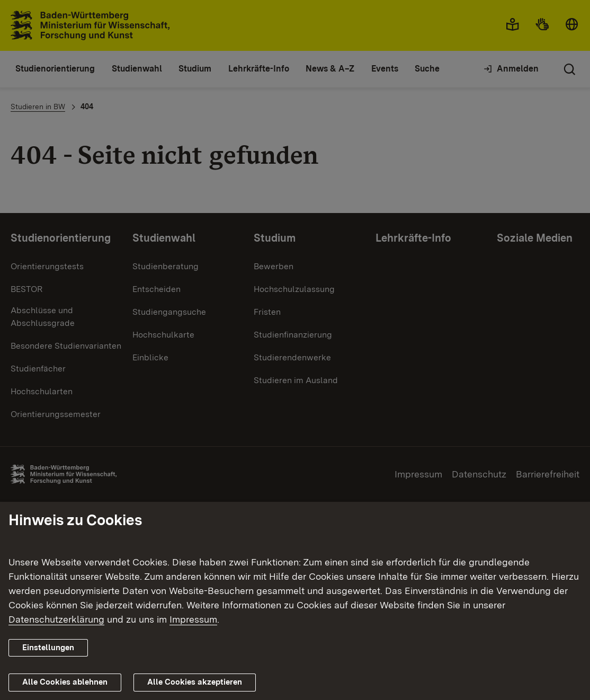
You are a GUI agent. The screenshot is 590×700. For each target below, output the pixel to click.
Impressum (193, 619)
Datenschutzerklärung (56, 619)
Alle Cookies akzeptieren (195, 682)
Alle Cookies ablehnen (65, 682)
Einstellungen (48, 648)
